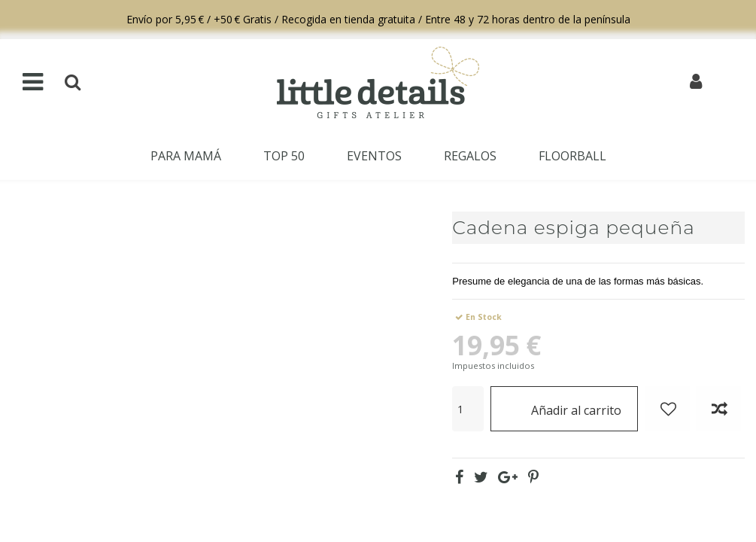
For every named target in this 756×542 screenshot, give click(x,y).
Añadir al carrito (565, 408)
